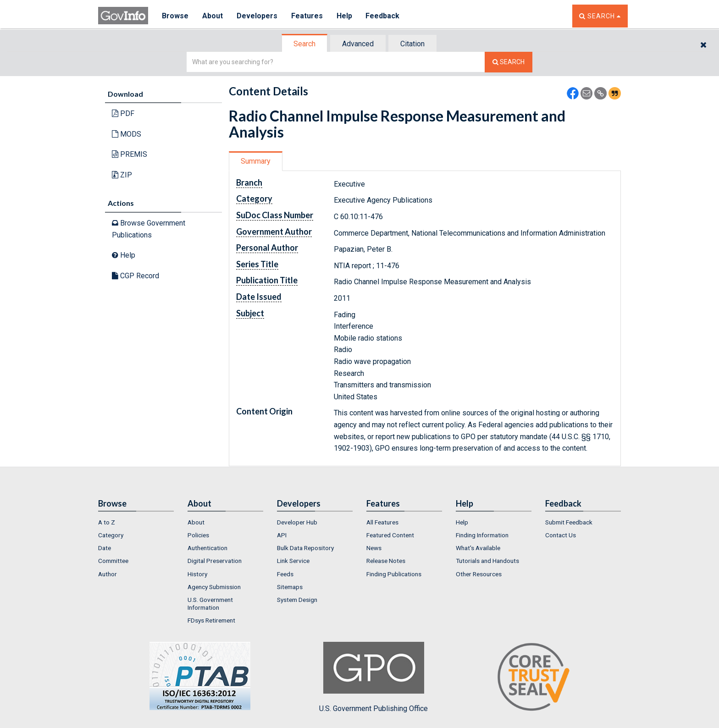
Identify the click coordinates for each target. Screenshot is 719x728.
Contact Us (561, 535)
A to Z (107, 522)
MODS (127, 134)
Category (111, 535)
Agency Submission (214, 587)
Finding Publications (394, 574)
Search (304, 44)
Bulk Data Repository (305, 548)
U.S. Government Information (210, 603)
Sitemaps (290, 587)
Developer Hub (297, 522)
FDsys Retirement (211, 620)
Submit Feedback (569, 522)
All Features (382, 522)
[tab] (305, 44)
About (213, 16)
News (374, 548)
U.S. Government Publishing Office (373, 677)
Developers (257, 16)
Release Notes (386, 561)
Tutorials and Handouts (487, 561)
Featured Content (390, 535)
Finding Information (482, 535)
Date (105, 548)
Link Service (293, 561)
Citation (412, 44)
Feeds (285, 574)
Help (344, 16)
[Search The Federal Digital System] (509, 62)
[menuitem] (136, 522)
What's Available (478, 548)
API (282, 535)
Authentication (207, 548)
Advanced (358, 44)
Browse (175, 16)
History (197, 574)
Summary (256, 161)
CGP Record (136, 276)
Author (108, 574)
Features (307, 16)
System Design (297, 600)
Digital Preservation (215, 561)
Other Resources (479, 574)
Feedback (383, 16)
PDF (123, 113)
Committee (113, 561)
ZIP (122, 175)
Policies (198, 535)
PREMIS (130, 154)
